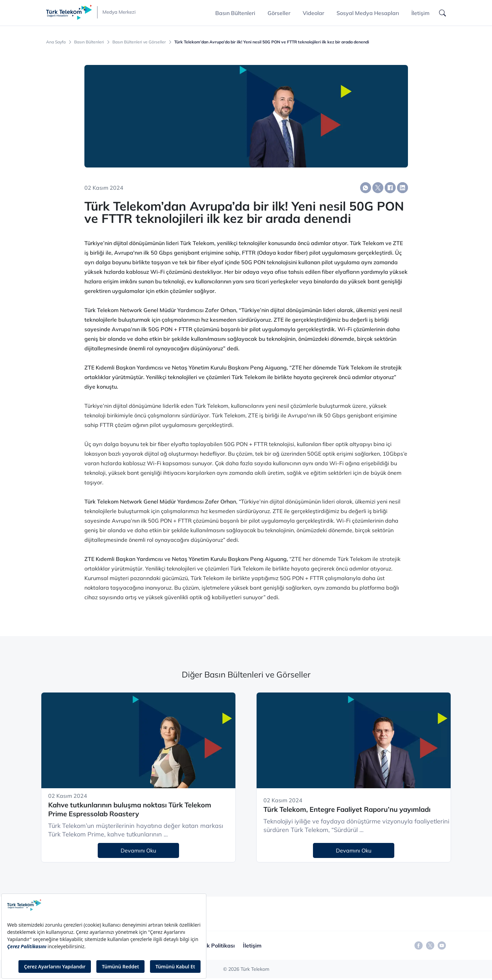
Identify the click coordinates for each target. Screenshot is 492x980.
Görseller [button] (279, 13)
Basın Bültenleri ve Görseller (139, 42)
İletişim (420, 13)
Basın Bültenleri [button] (235, 13)
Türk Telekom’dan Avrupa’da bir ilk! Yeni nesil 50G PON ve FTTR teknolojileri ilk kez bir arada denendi (272, 42)
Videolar (313, 13)
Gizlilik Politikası (214, 945)
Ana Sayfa (56, 42)
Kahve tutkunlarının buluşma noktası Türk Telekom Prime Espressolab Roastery (130, 809)
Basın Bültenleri (89, 42)
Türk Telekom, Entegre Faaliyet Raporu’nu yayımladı (347, 809)
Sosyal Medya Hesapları (368, 13)
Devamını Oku (138, 850)
